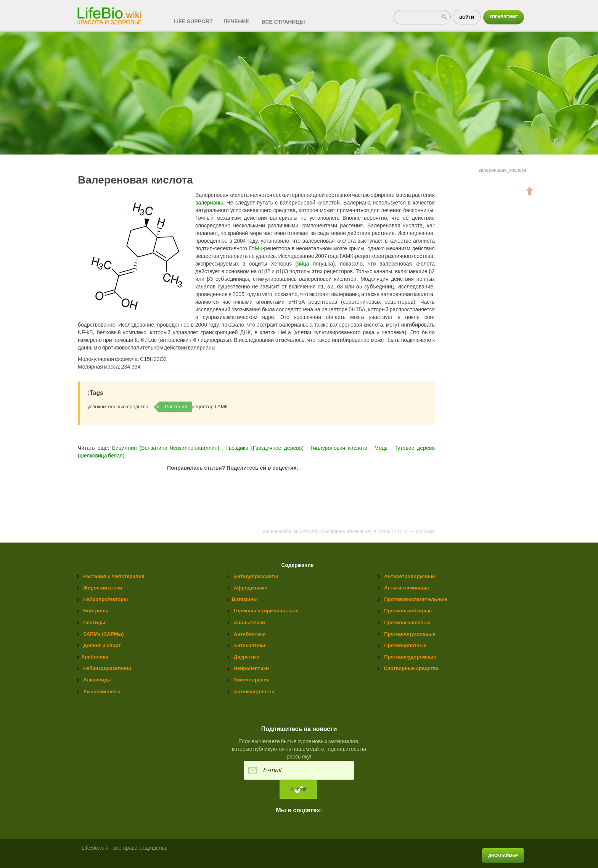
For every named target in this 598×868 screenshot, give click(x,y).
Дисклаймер (503, 855)
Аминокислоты (102, 692)
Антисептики (250, 645)
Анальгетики (249, 622)
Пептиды (94, 622)
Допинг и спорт (102, 645)
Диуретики (247, 657)
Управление (504, 17)
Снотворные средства (411, 668)
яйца (303, 264)
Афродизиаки (251, 588)
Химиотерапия (252, 680)
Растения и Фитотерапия (114, 576)
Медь (383, 448)
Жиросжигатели (103, 588)
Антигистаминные (406, 588)
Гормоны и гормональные (266, 611)
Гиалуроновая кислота (340, 448)
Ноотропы (96, 611)
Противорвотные (405, 645)
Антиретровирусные (409, 576)
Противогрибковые (408, 611)
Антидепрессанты (256, 576)
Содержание (298, 565)
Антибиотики (250, 634)
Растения (176, 407)
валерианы (209, 203)
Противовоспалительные (416, 599)
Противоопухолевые (410, 634)
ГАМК (256, 248)
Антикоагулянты (254, 692)
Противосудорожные (410, 657)
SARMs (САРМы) (104, 634)
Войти (467, 17)
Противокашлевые (407, 622)
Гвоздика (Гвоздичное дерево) (266, 448)
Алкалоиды (97, 680)
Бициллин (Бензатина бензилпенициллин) (166, 448)
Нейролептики (251, 668)
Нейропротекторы (105, 599)
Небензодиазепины (107, 668)
